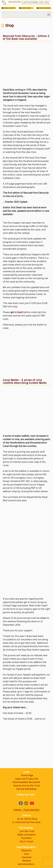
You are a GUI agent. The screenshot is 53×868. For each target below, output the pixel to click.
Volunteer (26, 838)
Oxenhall (27, 857)
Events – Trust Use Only (27, 810)
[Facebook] (21, 804)
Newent (27, 861)
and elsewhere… (27, 864)
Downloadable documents (26, 782)
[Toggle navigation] (49, 15)
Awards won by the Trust (27, 786)
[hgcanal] (26, 804)
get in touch (17, 312)
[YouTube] (32, 804)
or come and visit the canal (26, 822)
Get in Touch (26, 841)
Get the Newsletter (27, 789)
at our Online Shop (27, 819)
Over (27, 854)
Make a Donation (26, 835)
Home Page (27, 775)
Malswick (26, 850)
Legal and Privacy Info (27, 779)
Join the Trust (27, 831)
